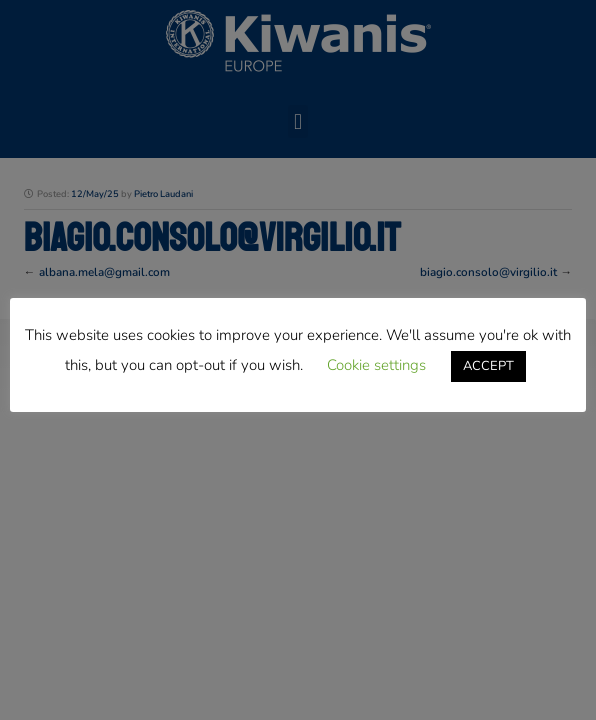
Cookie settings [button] (376, 365)
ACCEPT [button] (488, 366)
